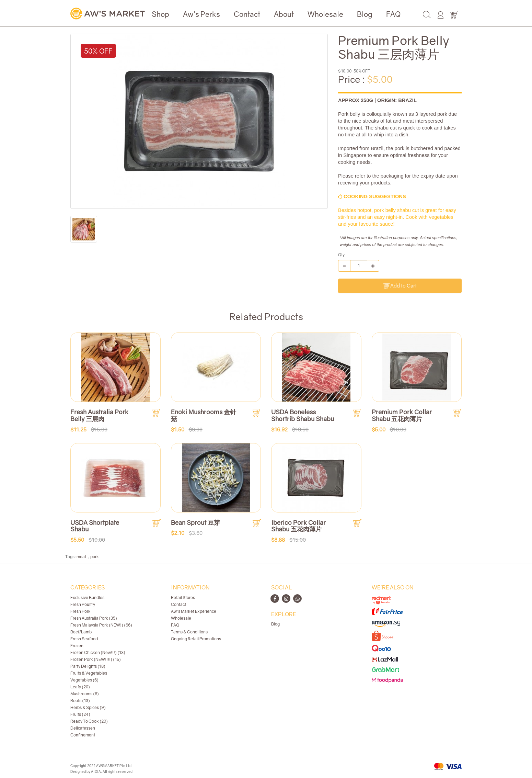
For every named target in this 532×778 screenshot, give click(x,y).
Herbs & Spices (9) (88, 707)
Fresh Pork (80, 611)
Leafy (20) (80, 687)
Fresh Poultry (83, 604)
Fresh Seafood (84, 639)
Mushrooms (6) (85, 694)
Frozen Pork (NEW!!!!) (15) (96, 659)
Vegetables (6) (84, 680)
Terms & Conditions (189, 632)
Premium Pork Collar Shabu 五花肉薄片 (402, 415)
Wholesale (325, 14)
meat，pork (88, 557)
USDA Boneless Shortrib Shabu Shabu (303, 415)
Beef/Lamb (81, 632)
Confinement (83, 735)
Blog (365, 14)
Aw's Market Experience (194, 611)
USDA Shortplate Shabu (95, 526)
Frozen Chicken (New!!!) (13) (98, 652)
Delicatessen (83, 728)
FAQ (393, 14)
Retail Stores (183, 597)
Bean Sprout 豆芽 (195, 522)
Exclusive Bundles (87, 597)
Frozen (77, 646)
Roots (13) (80, 701)
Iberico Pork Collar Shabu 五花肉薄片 (298, 526)
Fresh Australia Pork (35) (94, 618)
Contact (247, 14)
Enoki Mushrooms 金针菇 (204, 415)
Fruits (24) (80, 714)
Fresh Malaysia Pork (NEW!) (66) (101, 625)
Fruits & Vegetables (89, 673)
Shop (160, 14)
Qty (341, 255)
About (284, 14)
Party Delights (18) (88, 666)
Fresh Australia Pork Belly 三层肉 (99, 415)
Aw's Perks (201, 14)
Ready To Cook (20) (89, 721)
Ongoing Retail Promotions (196, 639)
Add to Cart (400, 286)
